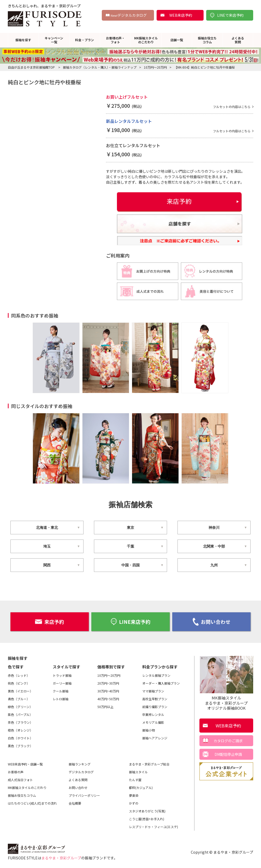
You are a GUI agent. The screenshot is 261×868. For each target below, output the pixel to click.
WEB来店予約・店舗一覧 (25, 764)
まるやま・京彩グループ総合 (149, 764)
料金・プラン (85, 40)
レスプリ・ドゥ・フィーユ (153, 826)
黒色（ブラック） (20, 745)
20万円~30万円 (108, 683)
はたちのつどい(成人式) (32, 803)
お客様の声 (16, 771)
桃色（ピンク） (19, 683)
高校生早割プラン (155, 698)
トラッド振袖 (62, 675)
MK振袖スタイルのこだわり (146, 40)
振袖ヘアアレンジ (155, 737)
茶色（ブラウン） (20, 722)
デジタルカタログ (129, 15)
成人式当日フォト (20, 779)
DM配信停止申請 (228, 754)
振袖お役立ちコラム (207, 40)
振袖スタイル (138, 771)
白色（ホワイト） (20, 737)
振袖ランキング (80, 764)
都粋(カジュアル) (141, 787)
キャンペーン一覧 (54, 40)
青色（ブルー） (19, 698)
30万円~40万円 (108, 690)
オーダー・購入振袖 (161, 683)
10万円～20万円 (109, 675)
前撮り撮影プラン (155, 706)
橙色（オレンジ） (20, 730)
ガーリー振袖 (62, 683)
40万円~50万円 (108, 698)
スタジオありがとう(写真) (147, 810)
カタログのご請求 (228, 740)
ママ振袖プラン (153, 690)
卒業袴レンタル (153, 714)
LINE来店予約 (130, 621)
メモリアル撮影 (153, 722)
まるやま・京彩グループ (61, 857)
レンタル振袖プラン (156, 675)
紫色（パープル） (20, 714)
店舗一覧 (177, 40)
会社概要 (75, 803)
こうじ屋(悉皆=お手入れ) (147, 818)
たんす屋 (135, 779)
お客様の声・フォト (115, 40)
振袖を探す (23, 40)
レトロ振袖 (61, 698)
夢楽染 (134, 795)
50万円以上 (105, 706)
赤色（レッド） (19, 675)
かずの (134, 803)
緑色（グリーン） (20, 706)
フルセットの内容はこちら (228, 106)
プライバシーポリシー (84, 795)
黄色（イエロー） (20, 690)
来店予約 (50, 621)
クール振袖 (61, 690)
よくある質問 (238, 40)
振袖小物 (149, 730)
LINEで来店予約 (230, 15)
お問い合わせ (212, 621)
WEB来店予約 (181, 15)
